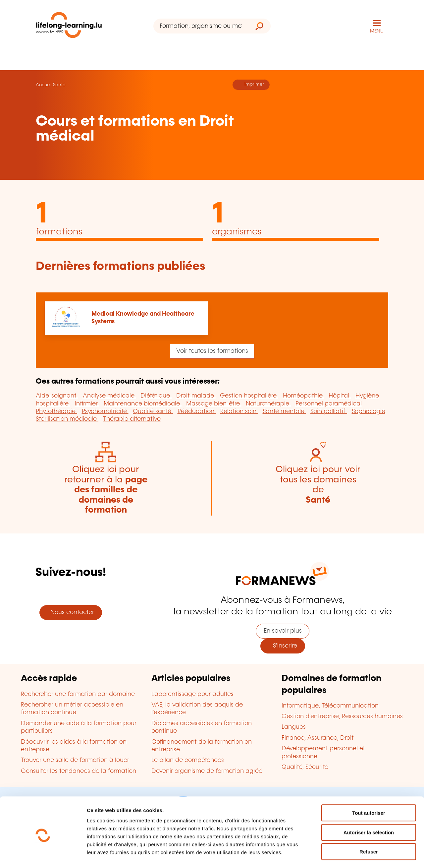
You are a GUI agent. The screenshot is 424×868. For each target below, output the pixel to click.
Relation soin (239, 411)
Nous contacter (71, 612)
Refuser (369, 826)
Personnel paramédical (329, 404)
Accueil (44, 85)
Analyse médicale (109, 396)
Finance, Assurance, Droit (318, 738)
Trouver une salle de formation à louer (75, 760)
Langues (294, 727)
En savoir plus (283, 631)
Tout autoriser (369, 787)
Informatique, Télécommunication (330, 706)
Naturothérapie (268, 404)
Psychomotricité (105, 411)
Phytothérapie (56, 411)
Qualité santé (153, 411)
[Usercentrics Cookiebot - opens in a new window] (43, 855)
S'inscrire (283, 646)
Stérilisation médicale (67, 419)
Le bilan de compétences (188, 760)
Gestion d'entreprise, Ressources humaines (342, 716)
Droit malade (196, 396)
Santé (59, 85)
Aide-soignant (57, 396)
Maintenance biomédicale (143, 404)
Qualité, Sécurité (305, 767)
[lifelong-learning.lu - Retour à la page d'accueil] (69, 26)
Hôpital (340, 396)
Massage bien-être (214, 404)
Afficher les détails (365, 855)
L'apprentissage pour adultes (192, 694)
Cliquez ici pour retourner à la (106, 490)
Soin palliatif (329, 411)
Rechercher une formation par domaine (78, 694)
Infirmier (87, 404)
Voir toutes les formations (212, 351)
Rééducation (197, 411)
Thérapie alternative (132, 419)
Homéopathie (304, 396)
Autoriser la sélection (369, 806)
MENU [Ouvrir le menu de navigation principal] (377, 31)
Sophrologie (369, 411)
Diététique (156, 396)
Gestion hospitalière (249, 396)
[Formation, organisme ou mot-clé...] (201, 26)
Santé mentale (284, 411)
